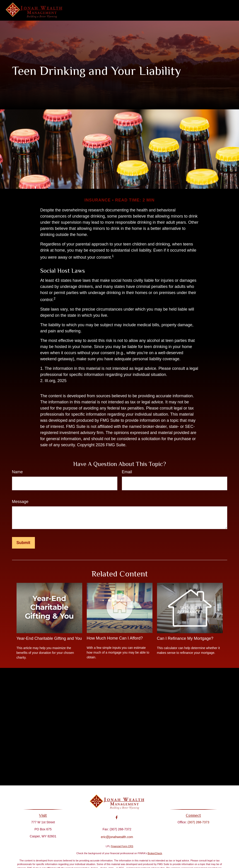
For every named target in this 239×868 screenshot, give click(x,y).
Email (127, 472)
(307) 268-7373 (197, 822)
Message (20, 502)
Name (17, 472)
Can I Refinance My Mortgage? (185, 638)
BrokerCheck (155, 853)
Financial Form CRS (122, 846)
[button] (85, 10)
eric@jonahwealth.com (117, 834)
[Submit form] (23, 543)
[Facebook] (117, 814)
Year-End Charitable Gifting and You (49, 638)
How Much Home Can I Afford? (115, 638)
